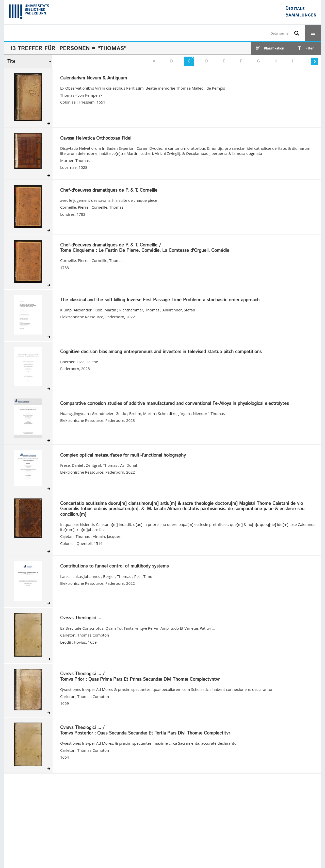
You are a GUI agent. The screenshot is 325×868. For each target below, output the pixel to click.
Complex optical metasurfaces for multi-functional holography (123, 456)
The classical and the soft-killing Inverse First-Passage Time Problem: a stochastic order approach (160, 300)
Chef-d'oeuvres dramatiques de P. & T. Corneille (109, 191)
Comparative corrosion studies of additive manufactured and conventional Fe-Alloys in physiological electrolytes (174, 404)
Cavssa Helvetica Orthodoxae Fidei (96, 139)
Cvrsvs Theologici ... (81, 618)
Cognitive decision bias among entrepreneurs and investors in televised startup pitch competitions (161, 352)
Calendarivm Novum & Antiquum (94, 78)
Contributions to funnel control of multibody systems (114, 566)
